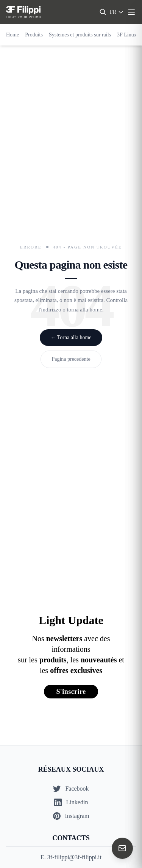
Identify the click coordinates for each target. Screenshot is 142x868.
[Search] (103, 12)
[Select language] (117, 12)
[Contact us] (122, 848)
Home (12, 35)
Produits (34, 35)
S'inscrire (71, 692)
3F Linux (127, 35)
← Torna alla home (71, 337)
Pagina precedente (71, 359)
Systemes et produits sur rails (80, 35)
